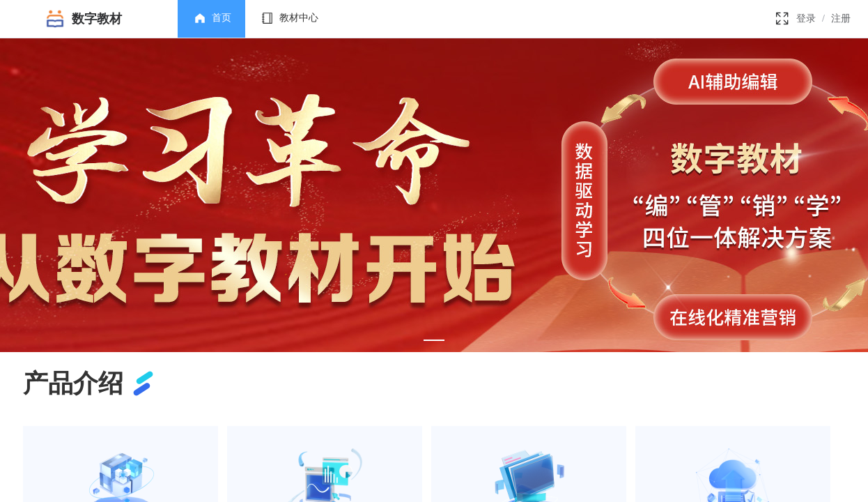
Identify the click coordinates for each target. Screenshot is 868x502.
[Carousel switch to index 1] (434, 340)
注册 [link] (841, 19)
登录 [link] (806, 19)
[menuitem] (211, 19)
